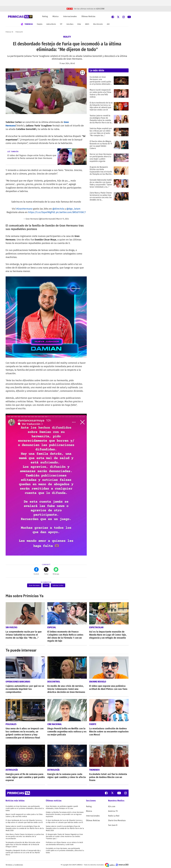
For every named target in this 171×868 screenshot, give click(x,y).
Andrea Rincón (51, 24)
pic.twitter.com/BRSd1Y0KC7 (71, 212)
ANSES (87, 24)
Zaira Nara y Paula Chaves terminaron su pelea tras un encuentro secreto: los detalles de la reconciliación (25, 836)
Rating (45, 16)
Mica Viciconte (98, 24)
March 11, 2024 (63, 219)
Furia (46, 585)
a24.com (100, 9)
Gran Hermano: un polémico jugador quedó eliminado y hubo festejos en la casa (62, 807)
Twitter (46, 571)
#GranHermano (24, 209)
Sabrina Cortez (58, 585)
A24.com (112, 806)
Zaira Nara (70, 24)
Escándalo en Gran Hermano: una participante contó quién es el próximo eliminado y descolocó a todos (25, 808)
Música (55, 16)
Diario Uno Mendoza (117, 820)
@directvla (58, 209)
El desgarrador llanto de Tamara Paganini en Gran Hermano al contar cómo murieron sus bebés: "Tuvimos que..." (64, 836)
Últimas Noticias (88, 16)
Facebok (36, 571)
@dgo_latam (73, 209)
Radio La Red (114, 816)
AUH (108, 24)
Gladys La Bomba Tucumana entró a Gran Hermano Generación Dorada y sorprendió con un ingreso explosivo (65, 814)
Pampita (40, 24)
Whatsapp (56, 571)
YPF (61, 24)
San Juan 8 (113, 825)
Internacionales (70, 16)
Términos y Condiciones (14, 865)
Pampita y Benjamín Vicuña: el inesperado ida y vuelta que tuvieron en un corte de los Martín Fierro (23, 853)
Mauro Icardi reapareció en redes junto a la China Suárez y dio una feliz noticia (24, 815)
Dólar (79, 24)
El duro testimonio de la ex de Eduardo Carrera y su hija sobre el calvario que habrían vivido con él (24, 821)
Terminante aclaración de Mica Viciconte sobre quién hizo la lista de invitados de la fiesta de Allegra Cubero (23, 845)
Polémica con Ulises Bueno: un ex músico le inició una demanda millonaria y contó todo (64, 844)
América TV (113, 811)
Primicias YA (9, 32)
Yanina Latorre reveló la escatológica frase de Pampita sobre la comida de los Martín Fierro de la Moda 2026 (25, 828)
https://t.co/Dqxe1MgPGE (42, 212)
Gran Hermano (34, 585)
